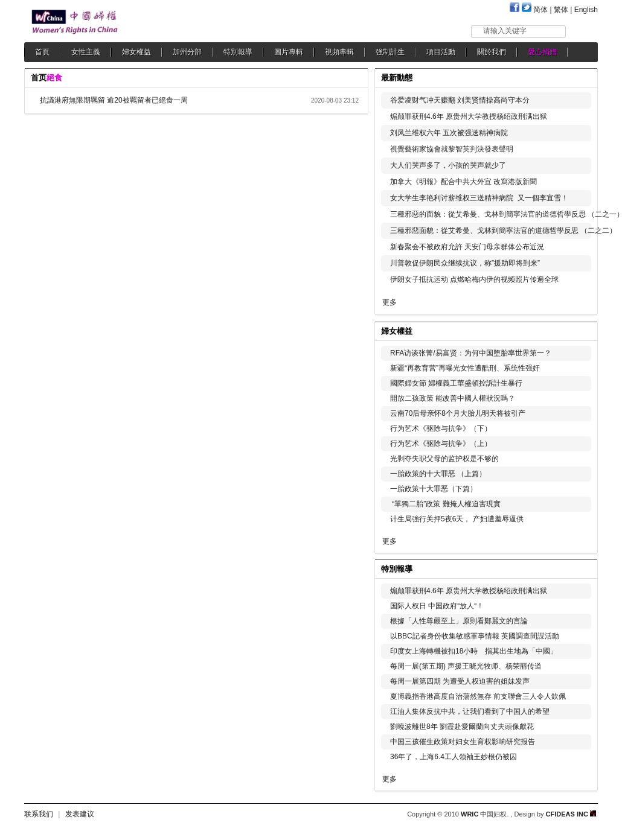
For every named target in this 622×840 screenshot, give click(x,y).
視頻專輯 (339, 52)
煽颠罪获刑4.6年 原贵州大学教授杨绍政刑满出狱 (469, 116)
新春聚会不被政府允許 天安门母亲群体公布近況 (467, 247)
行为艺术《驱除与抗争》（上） (441, 444)
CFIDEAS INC (571, 814)
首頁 (42, 52)
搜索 (582, 31)
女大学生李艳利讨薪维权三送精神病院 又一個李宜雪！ (479, 198)
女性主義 (86, 52)
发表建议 (80, 814)
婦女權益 (136, 52)
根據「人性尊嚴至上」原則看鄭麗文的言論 (459, 621)
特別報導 (238, 52)
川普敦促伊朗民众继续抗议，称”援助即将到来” (465, 263)
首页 (39, 78)
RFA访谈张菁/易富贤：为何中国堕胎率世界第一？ (471, 353)
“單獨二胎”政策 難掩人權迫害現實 (445, 504)
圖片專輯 (289, 52)
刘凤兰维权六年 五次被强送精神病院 (449, 133)
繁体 (561, 10)
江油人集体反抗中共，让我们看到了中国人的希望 (470, 711)
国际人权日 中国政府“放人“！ (437, 606)
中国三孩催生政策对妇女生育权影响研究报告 (463, 742)
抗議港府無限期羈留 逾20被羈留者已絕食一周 (117, 100)
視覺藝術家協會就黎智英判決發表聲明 (452, 149)
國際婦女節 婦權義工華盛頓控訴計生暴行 (456, 383)
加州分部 (187, 52)
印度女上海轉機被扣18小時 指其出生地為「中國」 (474, 651)
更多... (580, 330)
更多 (390, 302)
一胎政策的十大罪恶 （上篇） (438, 474)
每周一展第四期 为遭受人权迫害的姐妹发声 (460, 681)
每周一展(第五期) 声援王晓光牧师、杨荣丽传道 (466, 666)
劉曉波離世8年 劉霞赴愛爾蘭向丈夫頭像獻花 (462, 727)
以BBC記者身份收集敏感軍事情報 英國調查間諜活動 (475, 636)
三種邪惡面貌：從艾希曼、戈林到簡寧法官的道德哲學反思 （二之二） (503, 231)
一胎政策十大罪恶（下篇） (434, 489)
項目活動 (441, 52)
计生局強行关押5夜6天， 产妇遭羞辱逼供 (457, 519)
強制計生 (390, 52)
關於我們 (492, 52)
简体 (540, 10)
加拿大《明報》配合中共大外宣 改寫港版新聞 (463, 182)
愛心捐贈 (542, 52)
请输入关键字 (505, 31)
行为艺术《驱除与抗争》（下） (441, 428)
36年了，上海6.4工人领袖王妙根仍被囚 (454, 757)
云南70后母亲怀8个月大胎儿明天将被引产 (458, 413)
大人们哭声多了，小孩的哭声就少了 (448, 165)
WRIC (470, 814)
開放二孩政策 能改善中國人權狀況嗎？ (453, 398)
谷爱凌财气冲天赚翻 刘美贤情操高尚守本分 (460, 100)
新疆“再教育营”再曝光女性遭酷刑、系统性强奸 (465, 368)
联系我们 (39, 814)
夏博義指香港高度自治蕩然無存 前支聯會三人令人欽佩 (478, 696)
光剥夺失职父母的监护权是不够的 (444, 459)
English (586, 10)
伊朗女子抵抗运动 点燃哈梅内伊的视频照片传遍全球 (474, 279)
